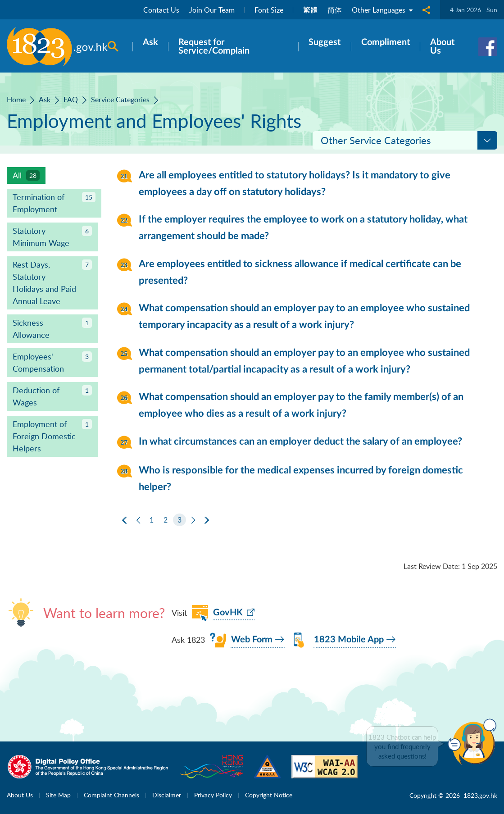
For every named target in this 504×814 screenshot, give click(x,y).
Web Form (252, 640)
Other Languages (382, 10)
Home (16, 100)
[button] (474, 742)
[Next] (193, 520)
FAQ (71, 100)
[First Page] (124, 520)
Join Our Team (212, 10)
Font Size (269, 10)
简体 (335, 10)
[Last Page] (207, 520)
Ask (45, 100)
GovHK (228, 613)
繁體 (310, 10)
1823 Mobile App (349, 640)
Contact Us (161, 10)
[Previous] (138, 520)
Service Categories (120, 100)
